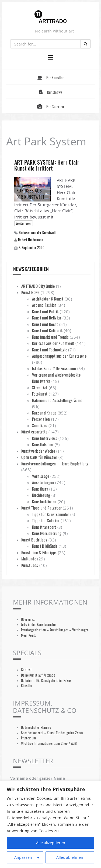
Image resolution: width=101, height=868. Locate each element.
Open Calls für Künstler (39, 457)
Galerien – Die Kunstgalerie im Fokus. (47, 681)
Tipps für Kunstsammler (50, 514)
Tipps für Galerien (46, 520)
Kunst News (30, 292)
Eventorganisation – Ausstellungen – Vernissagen (55, 630)
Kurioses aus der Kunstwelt (37, 233)
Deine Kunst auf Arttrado (38, 675)
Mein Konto (29, 635)
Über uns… (28, 619)
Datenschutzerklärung (36, 727)
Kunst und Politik (45, 311)
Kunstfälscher (43, 444)
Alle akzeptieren (51, 843)
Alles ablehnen (70, 857)
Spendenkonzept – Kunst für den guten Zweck (52, 733)
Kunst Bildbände (45, 546)
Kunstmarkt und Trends (50, 337)
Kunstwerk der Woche (38, 451)
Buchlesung (41, 495)
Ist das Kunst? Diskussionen (54, 368)
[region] (50, 825)
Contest (26, 670)
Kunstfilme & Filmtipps (39, 552)
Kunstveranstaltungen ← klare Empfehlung (55, 464)
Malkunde (29, 559)
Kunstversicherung (47, 533)
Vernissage (41, 476)
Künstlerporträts (34, 432)
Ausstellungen (43, 482)
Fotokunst (40, 394)
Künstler (27, 686)
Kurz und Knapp (44, 413)
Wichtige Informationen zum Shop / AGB (49, 743)
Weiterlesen (24, 223)
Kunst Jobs (30, 565)
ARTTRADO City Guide (38, 286)
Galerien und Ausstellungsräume (57, 400)
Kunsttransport (44, 527)
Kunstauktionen (44, 501)
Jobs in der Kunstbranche (38, 624)
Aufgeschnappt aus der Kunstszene (59, 356)
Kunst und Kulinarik (47, 330)
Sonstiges (40, 425)
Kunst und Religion (47, 318)
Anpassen (23, 857)
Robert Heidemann (31, 240)
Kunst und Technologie (50, 350)
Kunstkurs (40, 489)
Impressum (28, 738)
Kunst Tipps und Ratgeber (41, 508)
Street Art (40, 387)
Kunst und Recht (45, 324)
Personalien (41, 419)
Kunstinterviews (45, 438)
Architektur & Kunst (48, 299)
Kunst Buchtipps (34, 540)
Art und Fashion (44, 305)
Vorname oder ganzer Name (38, 778)
